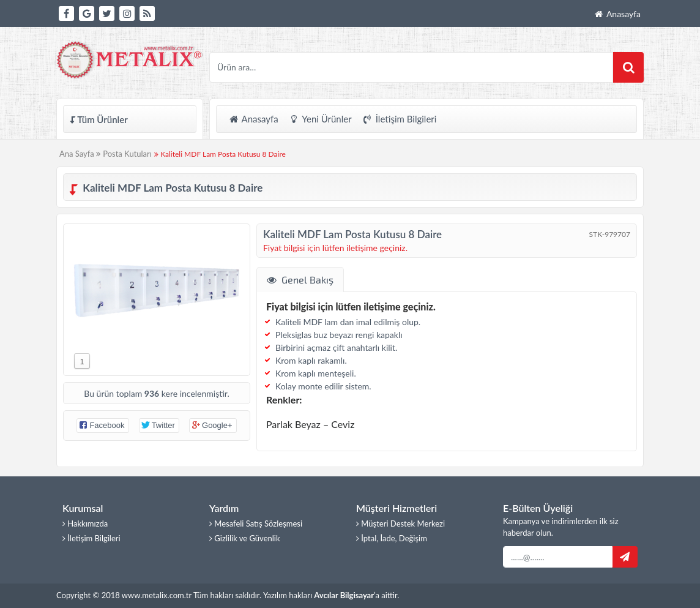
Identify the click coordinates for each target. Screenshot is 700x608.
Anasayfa (617, 14)
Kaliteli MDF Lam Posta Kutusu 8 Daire (220, 154)
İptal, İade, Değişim (392, 538)
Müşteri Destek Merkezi (400, 524)
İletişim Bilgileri (399, 119)
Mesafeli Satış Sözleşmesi (256, 524)
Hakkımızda (85, 524)
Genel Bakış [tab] (300, 280)
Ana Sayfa (80, 154)
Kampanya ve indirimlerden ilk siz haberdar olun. (561, 527)
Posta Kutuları (127, 154)
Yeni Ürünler (320, 119)
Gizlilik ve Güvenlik (245, 538)
